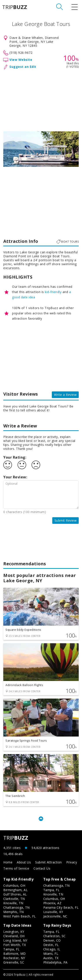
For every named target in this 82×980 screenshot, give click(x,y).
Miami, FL (51, 954)
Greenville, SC (14, 962)
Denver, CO (52, 940)
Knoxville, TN (13, 903)
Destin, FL (51, 945)
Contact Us (42, 868)
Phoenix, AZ (52, 903)
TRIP (15, 7)
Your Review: (15, 477)
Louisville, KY (53, 912)
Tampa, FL (51, 890)
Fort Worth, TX (15, 945)
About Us (24, 862)
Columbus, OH (14, 885)
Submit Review (66, 520)
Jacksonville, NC (55, 916)
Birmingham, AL (15, 890)
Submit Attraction (49, 862)
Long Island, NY (15, 940)
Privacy (72, 862)
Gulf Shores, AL (15, 894)
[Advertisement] (41, 99)
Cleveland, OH (14, 936)
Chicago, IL (52, 949)
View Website (21, 60)
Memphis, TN (14, 912)
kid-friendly (53, 292)
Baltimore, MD (15, 954)
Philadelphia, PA (55, 962)
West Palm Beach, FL (20, 916)
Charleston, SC (54, 936)
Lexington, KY (14, 932)
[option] (41, 149)
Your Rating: (15, 457)
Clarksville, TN (14, 899)
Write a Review (65, 395)
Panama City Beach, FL (61, 907)
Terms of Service (16, 868)
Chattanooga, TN (17, 907)
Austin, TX (51, 958)
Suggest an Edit (23, 67)
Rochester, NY (14, 958)
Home (8, 862)
